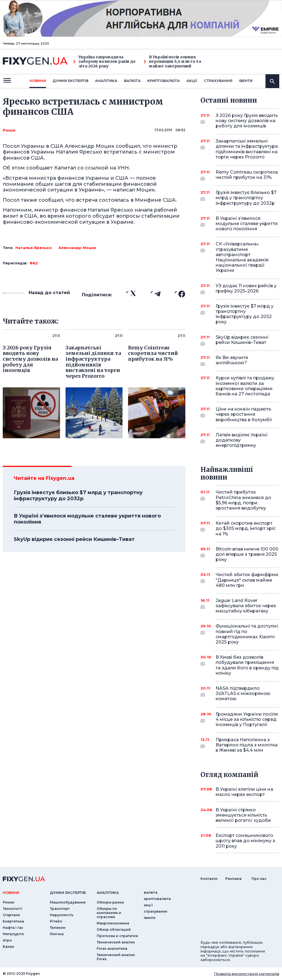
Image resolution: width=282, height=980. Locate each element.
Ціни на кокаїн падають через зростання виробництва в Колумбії (244, 414)
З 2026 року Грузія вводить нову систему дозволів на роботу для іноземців (247, 121)
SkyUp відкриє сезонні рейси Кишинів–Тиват (74, 539)
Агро (7, 940)
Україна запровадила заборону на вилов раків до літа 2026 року (104, 62)
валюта (132, 81)
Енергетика (13, 921)
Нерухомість (62, 915)
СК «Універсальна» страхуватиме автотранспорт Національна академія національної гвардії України (242, 257)
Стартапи (11, 915)
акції (192, 81)
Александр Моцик (77, 248)
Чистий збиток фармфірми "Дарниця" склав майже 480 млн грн (247, 580)
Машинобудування (68, 902)
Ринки (9, 130)
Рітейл (56, 921)
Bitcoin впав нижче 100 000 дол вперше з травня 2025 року (247, 554)
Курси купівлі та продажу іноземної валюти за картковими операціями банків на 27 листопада (245, 386)
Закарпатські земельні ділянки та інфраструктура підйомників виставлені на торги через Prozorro (247, 149)
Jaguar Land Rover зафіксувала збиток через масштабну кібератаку (246, 606)
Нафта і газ (13, 928)
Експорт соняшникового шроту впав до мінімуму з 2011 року (245, 841)
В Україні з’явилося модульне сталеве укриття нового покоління (87, 519)
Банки (8, 947)
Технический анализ (116, 942)
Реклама (233, 879)
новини (38, 81)
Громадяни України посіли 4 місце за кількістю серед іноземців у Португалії (247, 719)
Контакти (209, 879)
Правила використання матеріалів (247, 974)
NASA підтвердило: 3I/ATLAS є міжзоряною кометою (243, 693)
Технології (13, 909)
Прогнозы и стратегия (117, 936)
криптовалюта (164, 81)
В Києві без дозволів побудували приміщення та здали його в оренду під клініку (247, 665)
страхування (218, 81)
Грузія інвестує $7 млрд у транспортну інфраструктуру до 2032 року (245, 314)
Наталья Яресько (34, 248)
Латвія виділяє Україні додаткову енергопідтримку (242, 440)
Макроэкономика (113, 923)
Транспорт (60, 909)
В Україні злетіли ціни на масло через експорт (244, 792)
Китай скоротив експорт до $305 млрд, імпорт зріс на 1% (246, 528)
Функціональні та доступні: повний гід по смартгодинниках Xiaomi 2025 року (247, 634)
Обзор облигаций (114, 930)
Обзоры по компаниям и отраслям (109, 913)
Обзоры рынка (110, 902)
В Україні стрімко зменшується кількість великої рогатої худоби (243, 815)
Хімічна (57, 934)
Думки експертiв (70, 81)
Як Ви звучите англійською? (240, 361)
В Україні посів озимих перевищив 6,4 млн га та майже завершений (172, 62)
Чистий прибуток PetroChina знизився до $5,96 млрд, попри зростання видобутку (243, 500)
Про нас (259, 879)
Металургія (13, 934)
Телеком (58, 928)
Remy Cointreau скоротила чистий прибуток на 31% (247, 175)
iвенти (246, 81)
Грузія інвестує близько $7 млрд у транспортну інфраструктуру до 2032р (78, 496)
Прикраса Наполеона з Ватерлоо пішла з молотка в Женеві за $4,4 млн (247, 745)
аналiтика (108, 893)
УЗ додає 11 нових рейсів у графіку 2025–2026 (246, 289)
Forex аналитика (112, 948)
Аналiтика (106, 81)
